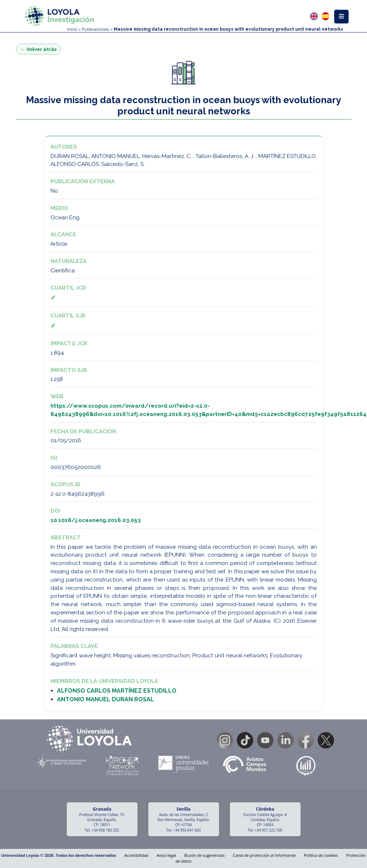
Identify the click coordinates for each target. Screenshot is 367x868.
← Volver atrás (39, 49)
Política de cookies (321, 855)
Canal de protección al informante (264, 855)
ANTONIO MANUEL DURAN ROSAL (106, 699)
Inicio (72, 29)
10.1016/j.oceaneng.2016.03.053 (96, 520)
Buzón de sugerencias (205, 855)
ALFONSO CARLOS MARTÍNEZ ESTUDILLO (117, 691)
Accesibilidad (136, 855)
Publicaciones (95, 29)
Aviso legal (166, 855)
